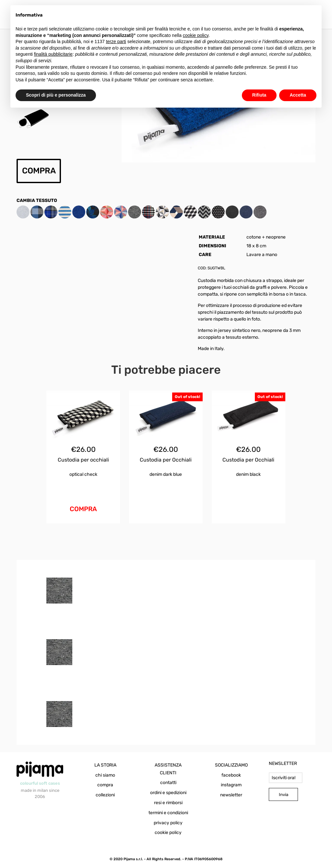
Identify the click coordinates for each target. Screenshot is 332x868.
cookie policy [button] (196, 35)
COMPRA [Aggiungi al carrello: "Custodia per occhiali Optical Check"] (83, 509)
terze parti (116, 41)
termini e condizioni (168, 813)
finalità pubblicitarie (53, 54)
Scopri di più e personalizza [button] (56, 95)
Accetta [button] (298, 95)
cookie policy (168, 833)
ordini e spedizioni (168, 793)
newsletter (231, 795)
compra (105, 785)
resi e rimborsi (168, 803)
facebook (231, 775)
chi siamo (105, 775)
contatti (168, 783)
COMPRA (39, 171)
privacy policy (168, 823)
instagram (231, 785)
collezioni (105, 795)
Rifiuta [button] (259, 95)
